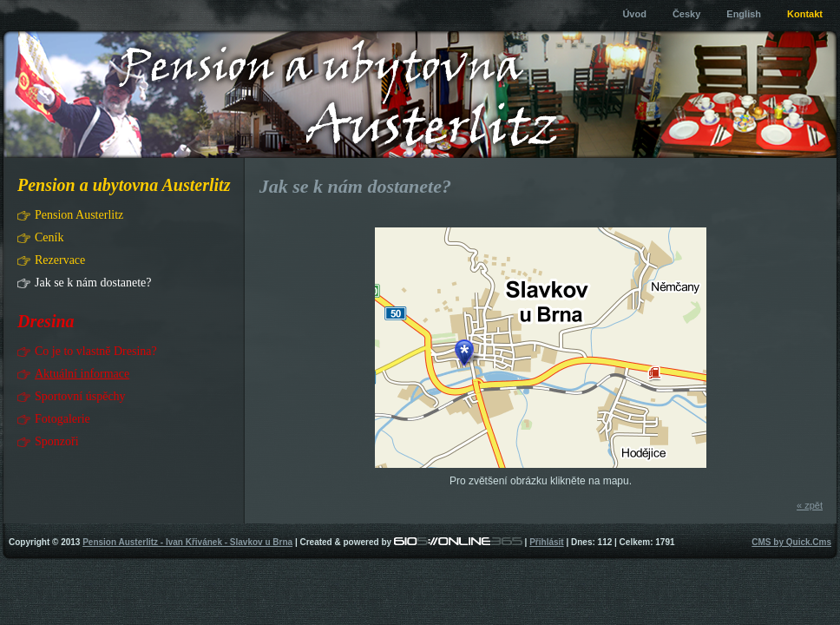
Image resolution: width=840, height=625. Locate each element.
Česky (686, 14)
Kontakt (805, 14)
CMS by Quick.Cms (791, 542)
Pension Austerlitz (79, 215)
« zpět (810, 505)
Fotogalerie (62, 419)
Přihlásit (546, 542)
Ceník (49, 237)
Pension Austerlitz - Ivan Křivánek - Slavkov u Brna (187, 542)
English (744, 14)
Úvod (634, 14)
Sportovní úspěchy (80, 396)
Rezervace (60, 260)
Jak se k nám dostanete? (93, 283)
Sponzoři (57, 441)
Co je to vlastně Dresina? (96, 351)
